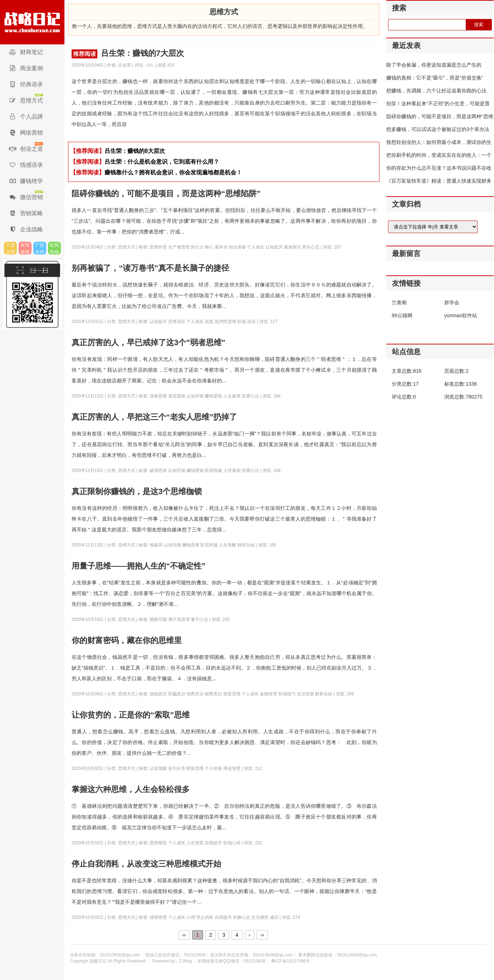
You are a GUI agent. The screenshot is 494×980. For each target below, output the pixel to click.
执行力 (198, 247)
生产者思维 (180, 247)
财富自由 (246, 545)
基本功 (222, 247)
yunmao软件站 (461, 315)
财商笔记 (26, 52)
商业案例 (26, 68)
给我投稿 (54, 248)
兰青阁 (399, 303)
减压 (275, 917)
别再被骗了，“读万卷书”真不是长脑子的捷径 (150, 268)
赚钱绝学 (26, 181)
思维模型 (159, 843)
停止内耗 (205, 917)
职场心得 (233, 843)
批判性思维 (226, 322)
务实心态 (311, 247)
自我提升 (214, 843)
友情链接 (25, 248)
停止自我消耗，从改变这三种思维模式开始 (146, 864)
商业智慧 (233, 768)
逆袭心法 (251, 396)
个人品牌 (26, 117)
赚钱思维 (191, 545)
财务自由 (324, 694)
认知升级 (196, 396)
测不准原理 (180, 619)
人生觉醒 (228, 545)
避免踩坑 (293, 247)
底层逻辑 (177, 396)
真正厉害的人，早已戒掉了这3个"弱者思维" (148, 342)
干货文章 (10, 248)
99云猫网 (402, 315)
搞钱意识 (159, 694)
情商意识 (196, 694)
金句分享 (177, 768)
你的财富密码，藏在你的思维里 (127, 640)
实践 (210, 322)
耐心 (210, 247)
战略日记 (32, 22)
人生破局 (233, 396)
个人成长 (256, 247)
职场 (242, 322)
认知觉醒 (159, 768)
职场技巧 (288, 694)
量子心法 (200, 619)
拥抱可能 (159, 619)
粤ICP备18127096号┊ (292, 961)
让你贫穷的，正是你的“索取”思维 (131, 715)
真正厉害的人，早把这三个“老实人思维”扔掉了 (154, 417)
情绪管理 (159, 917)
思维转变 (159, 247)
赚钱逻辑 (214, 396)
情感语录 (26, 165)
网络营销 (26, 133)
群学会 (452, 303)
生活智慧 (306, 694)
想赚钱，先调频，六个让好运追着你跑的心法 (436, 91)
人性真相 (233, 470)
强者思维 (159, 396)
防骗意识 (177, 694)
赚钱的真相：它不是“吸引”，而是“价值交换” (435, 78)
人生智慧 (196, 843)
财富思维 (233, 694)
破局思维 (159, 470)
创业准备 (238, 247)
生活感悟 (260, 917)
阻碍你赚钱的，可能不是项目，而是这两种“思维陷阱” (166, 194)
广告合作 (40, 248)
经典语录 (26, 84)
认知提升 (275, 247)
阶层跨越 (214, 470)
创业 (252, 322)
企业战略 (26, 229)
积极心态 (242, 917)
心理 (191, 917)
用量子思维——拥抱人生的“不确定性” (139, 566)
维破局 (157, 545)
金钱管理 (269, 694)
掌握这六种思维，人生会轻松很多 (131, 789)
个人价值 (214, 768)
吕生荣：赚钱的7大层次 (128, 54)
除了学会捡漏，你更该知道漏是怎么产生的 (434, 65)
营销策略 (26, 213)
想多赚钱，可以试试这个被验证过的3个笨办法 (438, 129)
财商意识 (214, 694)
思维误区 (177, 322)
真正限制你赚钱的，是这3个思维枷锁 (137, 491)
